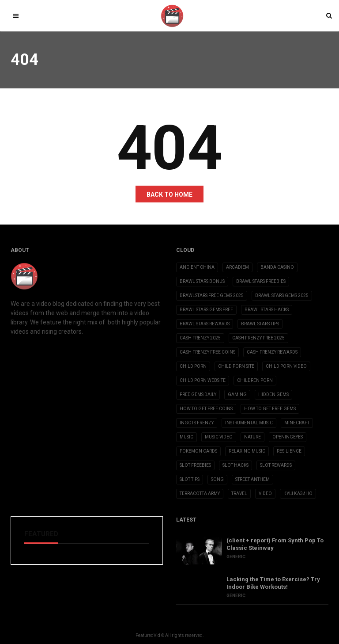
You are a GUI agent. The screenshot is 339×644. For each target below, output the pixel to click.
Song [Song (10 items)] (217, 479)
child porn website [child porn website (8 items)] (203, 380)
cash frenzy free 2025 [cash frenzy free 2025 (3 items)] (258, 338)
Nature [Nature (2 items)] (252, 437)
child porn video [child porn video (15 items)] (286, 366)
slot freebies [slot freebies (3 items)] (195, 465)
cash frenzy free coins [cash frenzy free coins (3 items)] (207, 352)
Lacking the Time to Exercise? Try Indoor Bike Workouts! (273, 583)
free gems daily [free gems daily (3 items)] (198, 394)
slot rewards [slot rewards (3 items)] (276, 465)
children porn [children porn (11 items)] (255, 380)
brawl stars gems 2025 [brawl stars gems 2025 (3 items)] (282, 295)
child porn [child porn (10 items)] (193, 366)
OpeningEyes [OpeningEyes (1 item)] (288, 437)
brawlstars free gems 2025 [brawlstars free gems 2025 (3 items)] (212, 295)
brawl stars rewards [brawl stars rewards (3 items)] (205, 324)
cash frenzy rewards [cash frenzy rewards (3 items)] (272, 352)
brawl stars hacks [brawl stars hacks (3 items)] (267, 310)
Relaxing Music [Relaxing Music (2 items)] (247, 451)
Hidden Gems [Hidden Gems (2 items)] (273, 394)
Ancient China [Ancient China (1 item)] (197, 267)
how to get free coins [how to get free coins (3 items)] (206, 409)
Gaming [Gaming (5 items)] (237, 394)
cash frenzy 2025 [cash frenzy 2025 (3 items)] (200, 338)
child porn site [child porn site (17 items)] (236, 366)
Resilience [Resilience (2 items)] (289, 451)
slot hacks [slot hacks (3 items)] (235, 465)
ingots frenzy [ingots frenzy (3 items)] (197, 423)
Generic (236, 557)
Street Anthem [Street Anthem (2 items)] (252, 479)
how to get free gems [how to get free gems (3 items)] (270, 409)
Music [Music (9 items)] (186, 437)
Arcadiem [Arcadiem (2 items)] (237, 267)
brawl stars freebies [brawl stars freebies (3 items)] (261, 281)
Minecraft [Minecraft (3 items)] (297, 423)
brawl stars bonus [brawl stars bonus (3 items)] (202, 281)
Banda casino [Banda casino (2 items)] (277, 267)
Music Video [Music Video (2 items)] (219, 437)
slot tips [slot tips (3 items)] (190, 479)
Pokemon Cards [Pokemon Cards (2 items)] (198, 451)
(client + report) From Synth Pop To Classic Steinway (275, 544)
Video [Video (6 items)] (265, 493)
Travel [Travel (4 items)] (239, 493)
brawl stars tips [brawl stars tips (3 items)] (260, 324)
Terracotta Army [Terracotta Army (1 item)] (200, 493)
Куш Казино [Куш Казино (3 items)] (298, 493)
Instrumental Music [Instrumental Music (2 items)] (249, 423)
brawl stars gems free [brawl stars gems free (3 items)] (206, 310)
